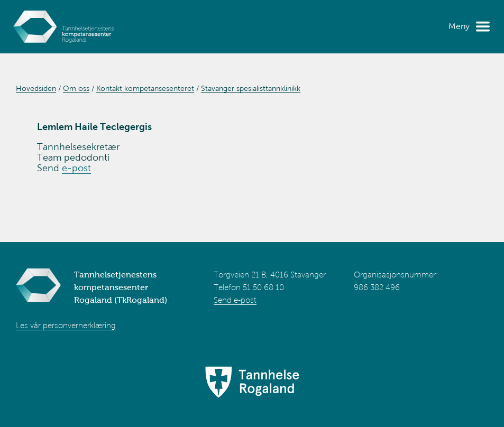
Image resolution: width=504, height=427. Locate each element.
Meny (459, 26)
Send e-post (235, 300)
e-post (76, 168)
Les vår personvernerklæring (66, 326)
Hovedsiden (36, 89)
